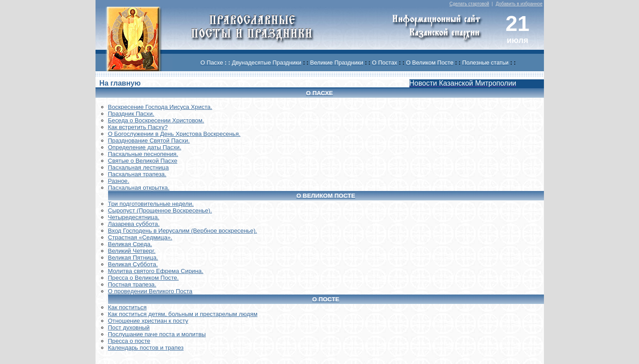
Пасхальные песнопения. (143, 154)
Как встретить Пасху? (138, 127)
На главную (120, 83)
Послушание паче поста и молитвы (157, 334)
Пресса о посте (129, 341)
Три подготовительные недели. (151, 204)
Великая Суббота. (133, 264)
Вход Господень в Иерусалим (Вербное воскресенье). (183, 231)
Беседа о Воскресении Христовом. (156, 120)
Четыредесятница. (134, 217)
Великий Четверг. (132, 251)
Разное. (119, 181)
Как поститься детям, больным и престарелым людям (183, 314)
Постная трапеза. (132, 284)
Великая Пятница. (133, 258)
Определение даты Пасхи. (145, 147)
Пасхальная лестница (139, 167)
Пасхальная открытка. (139, 188)
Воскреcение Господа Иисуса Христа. (160, 107)
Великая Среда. (130, 244)
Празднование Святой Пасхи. (149, 141)
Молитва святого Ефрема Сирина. (156, 271)
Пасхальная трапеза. (137, 174)
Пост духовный (129, 327)
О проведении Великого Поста (150, 291)
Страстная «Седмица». (140, 237)
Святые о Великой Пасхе (143, 161)
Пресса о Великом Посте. (143, 278)
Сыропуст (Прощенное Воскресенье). (160, 210)
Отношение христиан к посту (148, 321)
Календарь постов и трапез (146, 348)
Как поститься (127, 307)
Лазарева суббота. (134, 224)
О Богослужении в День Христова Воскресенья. (174, 134)
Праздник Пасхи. (131, 114)
